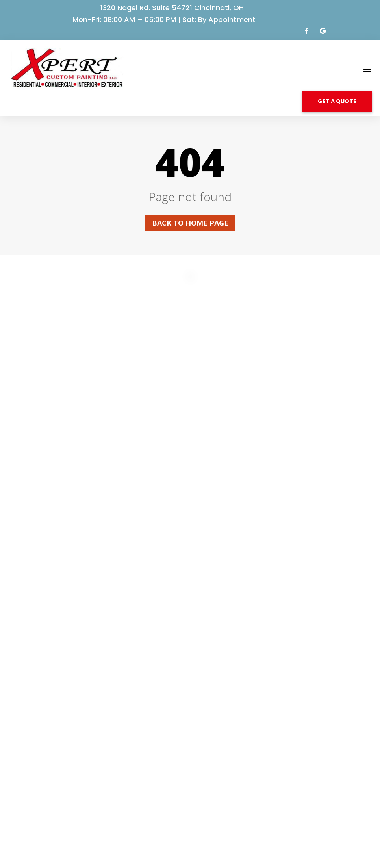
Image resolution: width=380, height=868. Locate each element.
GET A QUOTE (337, 101)
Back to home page (190, 223)
